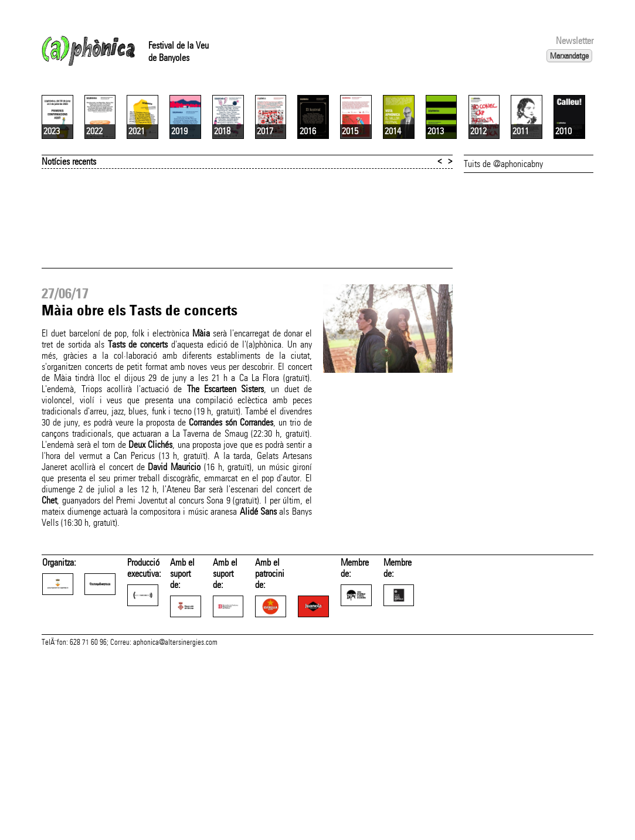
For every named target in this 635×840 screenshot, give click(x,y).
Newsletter (575, 41)
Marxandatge (569, 56)
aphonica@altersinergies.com (175, 827)
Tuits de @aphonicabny (503, 303)
